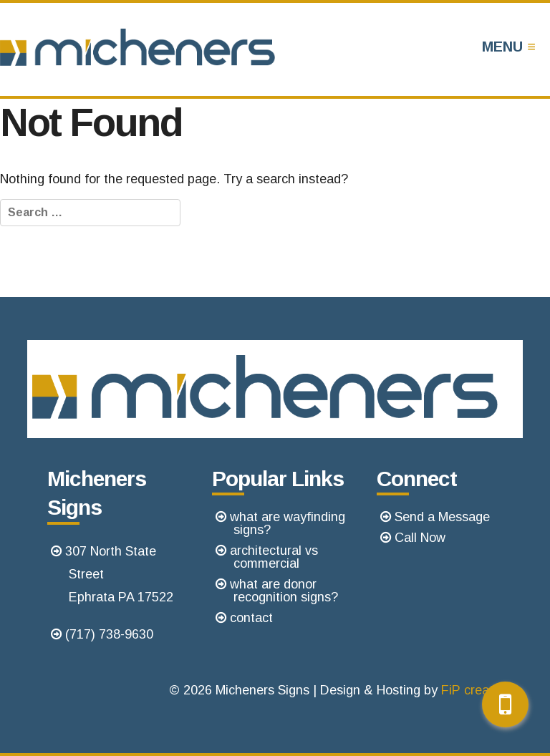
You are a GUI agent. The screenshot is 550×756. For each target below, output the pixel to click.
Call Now (420, 538)
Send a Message (442, 517)
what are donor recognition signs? (284, 591)
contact (251, 618)
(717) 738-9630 (109, 634)
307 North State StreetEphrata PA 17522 (119, 574)
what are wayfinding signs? (288, 523)
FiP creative (476, 690)
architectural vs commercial (274, 557)
